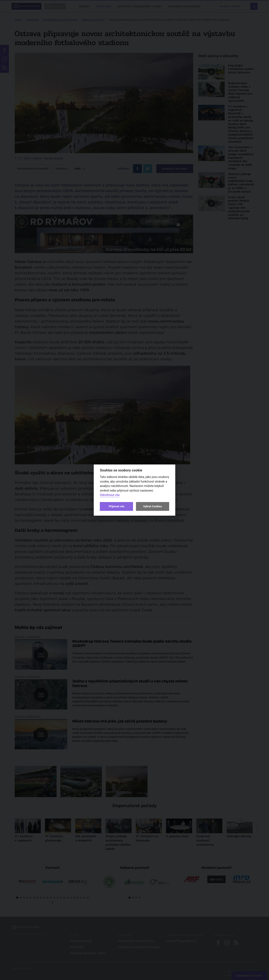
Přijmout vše (116, 506)
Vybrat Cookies (152, 506)
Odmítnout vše (110, 495)
